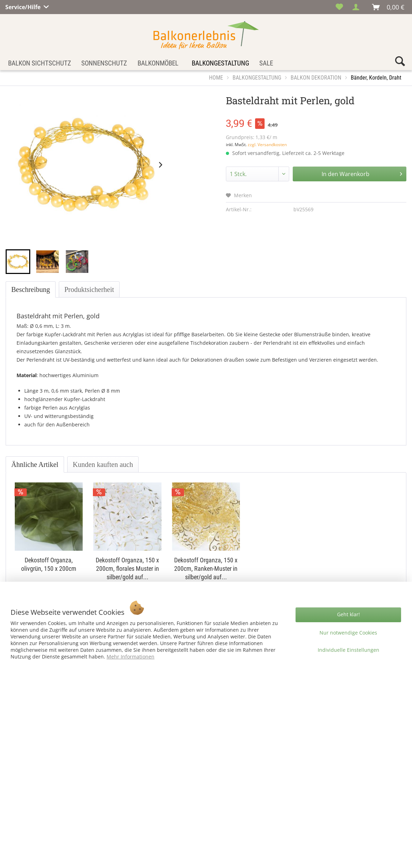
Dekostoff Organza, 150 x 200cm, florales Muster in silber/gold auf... (127, 569)
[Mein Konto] (358, 7)
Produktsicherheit (89, 289)
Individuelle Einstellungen (348, 650)
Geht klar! (348, 614)
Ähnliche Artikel (35, 464)
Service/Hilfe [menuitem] (24, 6)
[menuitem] (339, 7)
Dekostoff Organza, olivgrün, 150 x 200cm (49, 564)
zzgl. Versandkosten (267, 145)
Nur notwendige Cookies (348, 633)
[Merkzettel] (339, 7)
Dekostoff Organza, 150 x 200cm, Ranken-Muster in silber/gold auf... (206, 569)
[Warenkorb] (388, 7)
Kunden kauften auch (103, 464)
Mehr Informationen (131, 657)
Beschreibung (31, 289)
